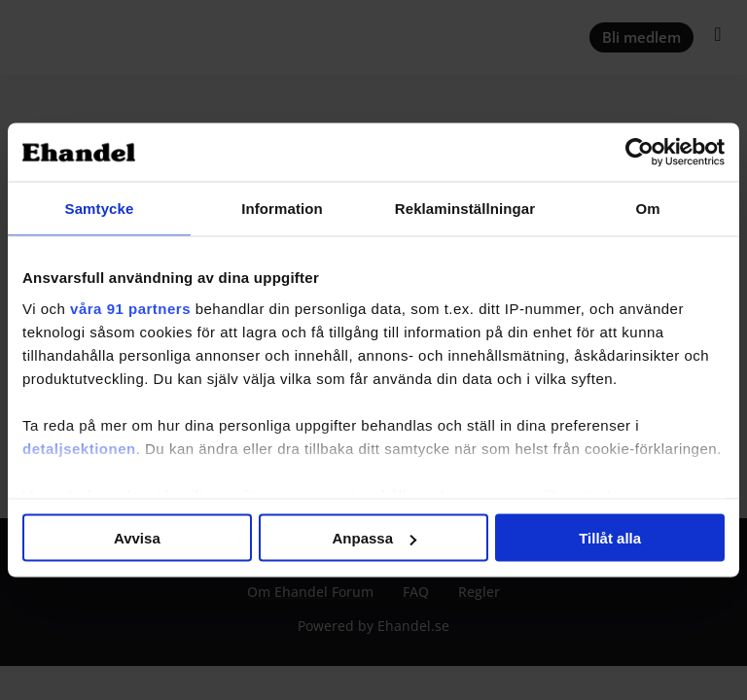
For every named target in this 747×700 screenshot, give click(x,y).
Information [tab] (282, 209)
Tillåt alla (610, 538)
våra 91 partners (130, 308)
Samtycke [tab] (100, 209)
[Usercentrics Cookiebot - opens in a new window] (640, 153)
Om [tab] (647, 209)
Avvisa (137, 538)
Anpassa (374, 538)
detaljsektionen (79, 448)
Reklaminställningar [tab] (465, 209)
